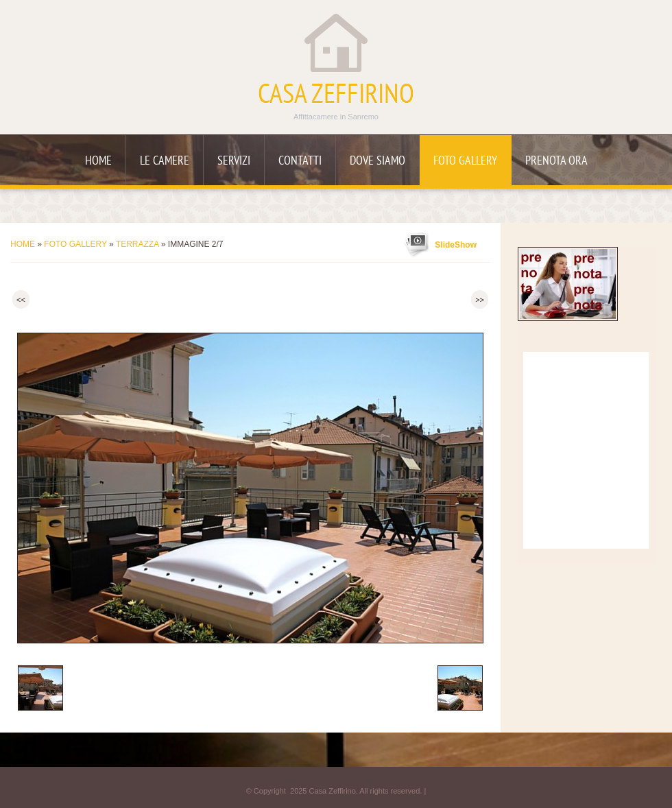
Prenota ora (556, 162)
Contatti (300, 162)
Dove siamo (377, 162)
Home (98, 162)
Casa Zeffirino (336, 96)
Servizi (234, 162)
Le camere (165, 162)
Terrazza (137, 244)
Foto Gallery (465, 162)
